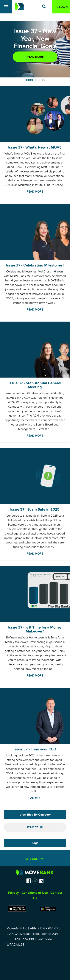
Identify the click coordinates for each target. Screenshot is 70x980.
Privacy (13, 893)
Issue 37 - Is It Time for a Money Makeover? (35, 629)
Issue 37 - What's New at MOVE (35, 147)
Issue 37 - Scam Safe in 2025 (35, 510)
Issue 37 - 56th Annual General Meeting (35, 385)
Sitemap (33, 859)
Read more (35, 57)
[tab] (35, 858)
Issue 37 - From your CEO (35, 749)
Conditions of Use (35, 893)
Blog (41, 80)
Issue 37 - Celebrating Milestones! (35, 265)
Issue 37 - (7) (35, 827)
